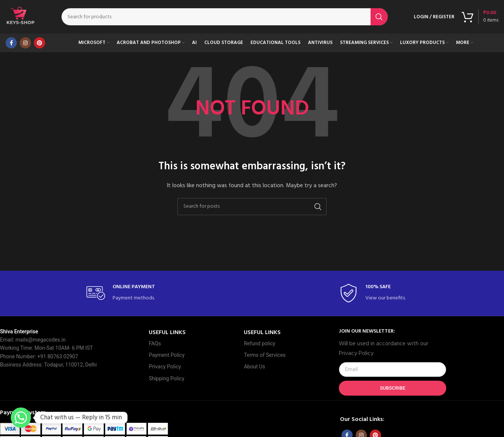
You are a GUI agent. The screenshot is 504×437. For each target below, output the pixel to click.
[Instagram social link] (25, 43)
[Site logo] (21, 17)
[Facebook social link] (11, 43)
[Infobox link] (126, 293)
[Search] (225, 17)
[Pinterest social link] (40, 43)
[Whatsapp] (21, 418)
